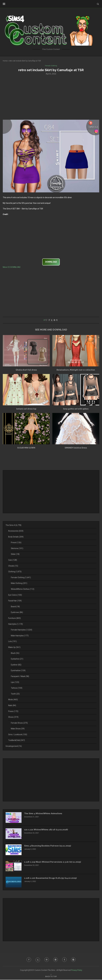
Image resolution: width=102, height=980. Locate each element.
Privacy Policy (77, 970)
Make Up (14, 647)
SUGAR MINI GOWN (26, 448)
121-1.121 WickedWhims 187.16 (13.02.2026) (47, 830)
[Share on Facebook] (49, 320)
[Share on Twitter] (52, 320)
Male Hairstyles (20, 636)
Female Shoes (19, 723)
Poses (13, 711)
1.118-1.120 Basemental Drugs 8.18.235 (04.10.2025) (51, 878)
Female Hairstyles (22, 630)
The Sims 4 (13, 525)
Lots (12, 642)
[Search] (98, 4)
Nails (12, 706)
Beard (15, 607)
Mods (13, 700)
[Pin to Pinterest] (54, 320)
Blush (15, 653)
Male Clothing (19, 583)
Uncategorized (14, 746)
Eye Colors (15, 595)
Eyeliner (16, 665)
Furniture (14, 618)
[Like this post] (46, 320)
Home (5, 61)
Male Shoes (18, 729)
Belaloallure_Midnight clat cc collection (76, 370)
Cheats (13, 566)
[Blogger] (74, 960)
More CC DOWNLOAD (12, 267)
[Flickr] (56, 960)
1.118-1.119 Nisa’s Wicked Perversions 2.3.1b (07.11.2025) (54, 862)
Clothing (15, 572)
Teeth (15, 694)
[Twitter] (37, 960)
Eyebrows (17, 613)
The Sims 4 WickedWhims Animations (44, 814)
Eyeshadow (18, 671)
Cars (13, 560)
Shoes (13, 717)
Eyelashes (17, 659)
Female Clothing (21, 578)
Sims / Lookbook (18, 735)
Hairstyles (16, 624)
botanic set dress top (26, 409)
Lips (15, 682)
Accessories (16, 531)
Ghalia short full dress (26, 370)
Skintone (17, 549)
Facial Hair (15, 601)
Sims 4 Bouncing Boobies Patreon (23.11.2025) (49, 846)
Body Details (16, 537)
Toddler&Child (17, 741)
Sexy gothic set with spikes (76, 409)
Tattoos (17, 688)
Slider (15, 554)
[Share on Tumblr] (57, 320)
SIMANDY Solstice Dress (76, 448)
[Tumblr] (65, 960)
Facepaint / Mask (20, 676)
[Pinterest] (46, 960)
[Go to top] (51, 977)
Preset (16, 543)
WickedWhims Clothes (23, 589)
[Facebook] (28, 960)
